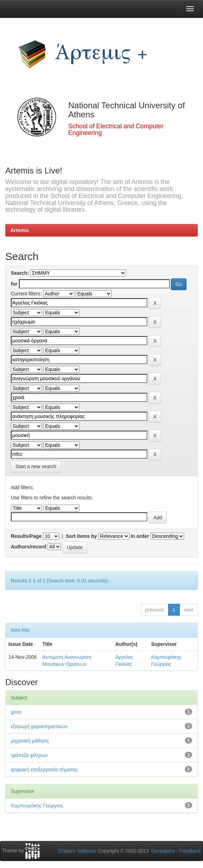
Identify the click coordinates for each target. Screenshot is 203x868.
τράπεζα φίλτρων (29, 755)
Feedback (190, 851)
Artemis (20, 230)
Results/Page (26, 536)
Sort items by (81, 536)
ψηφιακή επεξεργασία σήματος (44, 770)
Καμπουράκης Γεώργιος (37, 806)
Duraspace (163, 851)
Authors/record (29, 547)
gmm (16, 712)
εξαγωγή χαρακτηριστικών (39, 726)
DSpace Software (78, 851)
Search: (20, 273)
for (14, 284)
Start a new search (36, 466)
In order (140, 536)
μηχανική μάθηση (30, 741)
